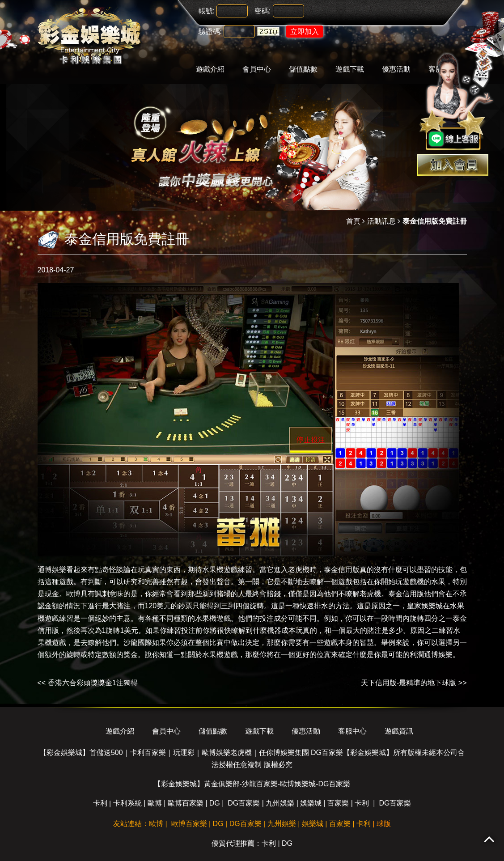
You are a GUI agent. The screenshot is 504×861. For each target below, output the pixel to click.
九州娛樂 (280, 803)
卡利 (100, 803)
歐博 (73, 594)
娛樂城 (311, 803)
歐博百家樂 (186, 803)
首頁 (353, 221)
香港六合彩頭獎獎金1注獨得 (93, 683)
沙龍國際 (138, 643)
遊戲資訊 (399, 731)
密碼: (263, 11)
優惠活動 (396, 69)
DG (215, 803)
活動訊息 (381, 221)
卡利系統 (127, 803)
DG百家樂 (244, 803)
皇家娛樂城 (425, 606)
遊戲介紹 (210, 69)
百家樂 (338, 803)
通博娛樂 (52, 570)
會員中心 (257, 69)
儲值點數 (303, 69)
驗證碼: (210, 32)
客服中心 (352, 731)
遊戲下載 (350, 69)
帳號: (207, 11)
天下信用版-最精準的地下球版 (409, 683)
